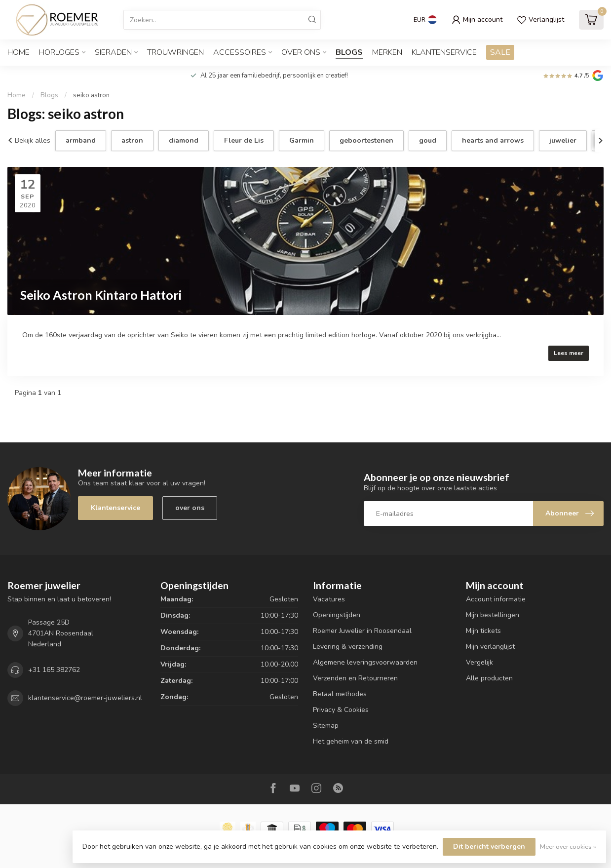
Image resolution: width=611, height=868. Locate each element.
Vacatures (329, 599)
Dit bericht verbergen (489, 847)
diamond (184, 140)
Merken (387, 52)
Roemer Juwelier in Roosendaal (362, 631)
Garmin (302, 140)
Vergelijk (479, 662)
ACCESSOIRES (240, 52)
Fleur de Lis (244, 140)
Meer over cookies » (568, 847)
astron (132, 140)
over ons (190, 508)
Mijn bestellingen (493, 615)
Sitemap (326, 726)
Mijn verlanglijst (490, 647)
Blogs (349, 52)
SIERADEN (113, 52)
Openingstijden (337, 615)
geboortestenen (366, 140)
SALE (500, 52)
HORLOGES (59, 52)
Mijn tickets (483, 631)
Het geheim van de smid (351, 741)
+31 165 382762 (54, 670)
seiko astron (91, 95)
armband (81, 140)
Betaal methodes (340, 694)
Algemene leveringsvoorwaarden (365, 662)
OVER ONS (301, 52)
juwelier (563, 140)
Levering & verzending (348, 647)
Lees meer (569, 353)
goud (428, 140)
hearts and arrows (493, 140)
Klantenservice (444, 52)
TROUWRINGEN (175, 52)
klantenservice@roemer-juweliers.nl (85, 698)
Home (19, 52)
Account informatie (496, 599)
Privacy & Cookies (341, 710)
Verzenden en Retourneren (355, 678)
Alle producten (489, 678)
